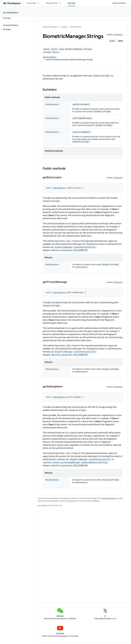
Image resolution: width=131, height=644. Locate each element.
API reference (11, 13)
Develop (64, 27)
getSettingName (81, 132)
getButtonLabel (80, 104)
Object (56, 52)
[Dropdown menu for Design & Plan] (61, 3)
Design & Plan (52, 3)
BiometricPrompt (102, 76)
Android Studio (119, 3)
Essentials (31, 3)
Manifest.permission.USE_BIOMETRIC (70, 250)
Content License (108, 498)
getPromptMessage (81, 118)
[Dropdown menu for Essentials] (40, 3)
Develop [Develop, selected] (72, 3)
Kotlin (112, 41)
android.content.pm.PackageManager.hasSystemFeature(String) (76, 462)
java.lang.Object (50, 57)
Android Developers (50, 27)
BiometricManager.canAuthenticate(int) (75, 247)
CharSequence (52, 104)
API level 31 (118, 35)
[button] (17, 29)
